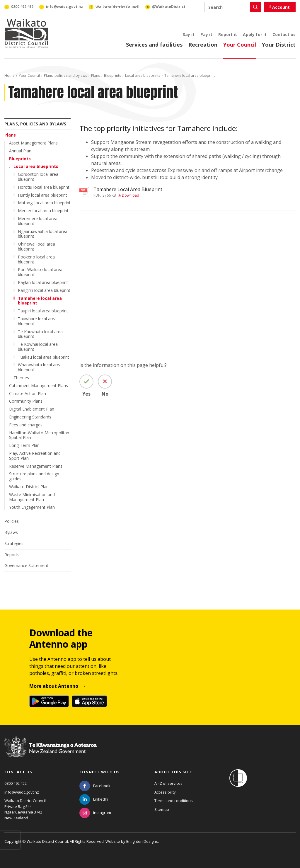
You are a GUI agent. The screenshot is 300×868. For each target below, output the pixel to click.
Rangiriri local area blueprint (44, 290)
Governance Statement (26, 565)
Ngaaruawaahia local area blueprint (43, 234)
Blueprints (112, 75)
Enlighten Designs (142, 841)
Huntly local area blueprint (42, 195)
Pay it (206, 34)
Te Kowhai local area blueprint (38, 347)
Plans (96, 75)
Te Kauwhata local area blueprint (40, 334)
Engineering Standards (30, 417)
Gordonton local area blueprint (38, 177)
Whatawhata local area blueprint (40, 367)
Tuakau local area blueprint (44, 357)
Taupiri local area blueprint (43, 311)
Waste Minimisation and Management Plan (32, 497)
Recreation (203, 45)
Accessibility (165, 792)
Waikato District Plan (29, 487)
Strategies (14, 543)
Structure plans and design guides (34, 476)
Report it (228, 34)
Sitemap (162, 809)
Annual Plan (20, 151)
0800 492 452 (16, 783)
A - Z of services (168, 783)
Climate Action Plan (28, 393)
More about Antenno (54, 686)
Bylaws (11, 532)
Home (10, 75)
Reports (12, 555)
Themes (21, 378)
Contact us (284, 34)
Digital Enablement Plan (32, 409)
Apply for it (255, 34)
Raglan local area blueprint (43, 282)
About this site (173, 772)
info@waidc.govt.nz (22, 792)
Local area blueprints (143, 75)
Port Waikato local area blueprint (40, 272)
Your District (279, 45)
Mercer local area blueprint (43, 211)
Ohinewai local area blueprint (36, 246)
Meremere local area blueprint (38, 221)
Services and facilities (154, 45)
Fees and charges (26, 425)
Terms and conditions (174, 801)
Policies (12, 521)
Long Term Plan (24, 445)
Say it (189, 34)
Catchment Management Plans (39, 386)
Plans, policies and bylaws (65, 75)
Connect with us (100, 772)
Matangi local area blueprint (44, 203)
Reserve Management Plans (36, 466)
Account (280, 7)
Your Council (240, 45)
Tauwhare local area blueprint (37, 321)
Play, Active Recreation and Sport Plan (35, 456)
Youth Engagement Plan (32, 507)
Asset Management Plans (33, 143)
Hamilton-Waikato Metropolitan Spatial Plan (39, 435)
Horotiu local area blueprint (44, 187)
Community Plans (26, 401)
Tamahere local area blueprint (40, 301)
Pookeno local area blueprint (36, 259)
